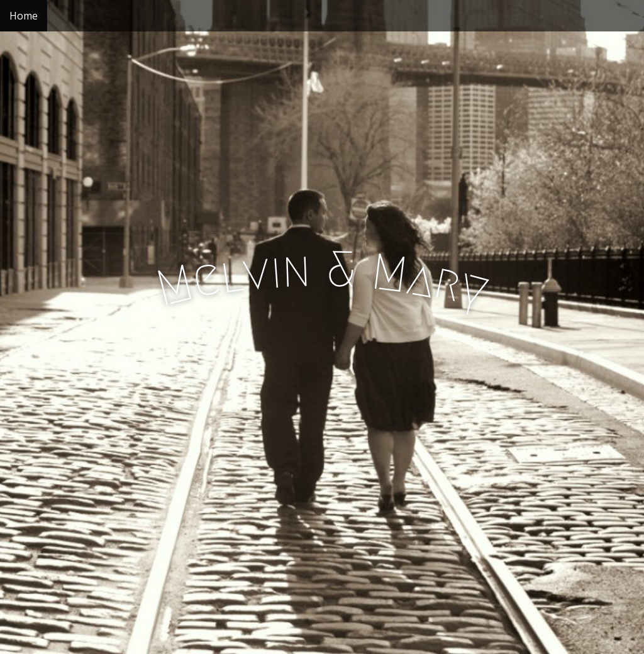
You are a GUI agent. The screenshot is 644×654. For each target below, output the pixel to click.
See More (322, 407)
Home (24, 16)
